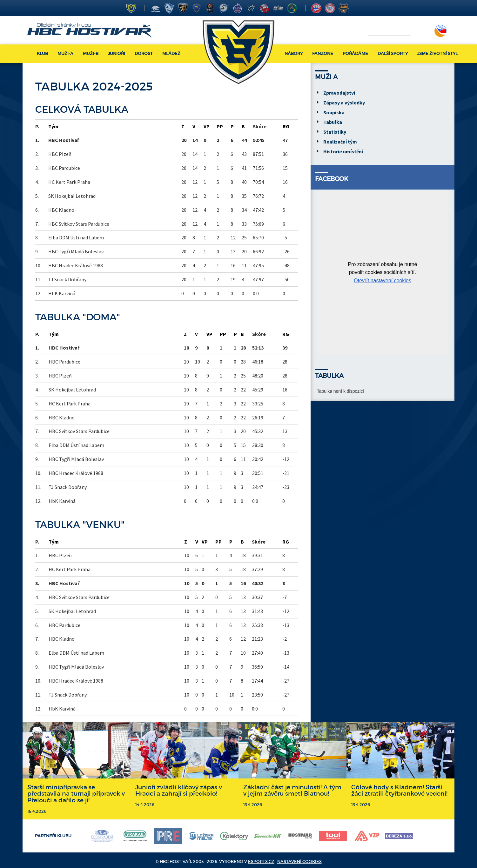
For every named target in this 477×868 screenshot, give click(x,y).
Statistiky (335, 132)
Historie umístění (343, 151)
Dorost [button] (144, 53)
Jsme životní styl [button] (437, 53)
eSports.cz (261, 861)
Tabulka (333, 122)
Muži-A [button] (65, 53)
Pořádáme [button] (355, 53)
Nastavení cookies (299, 861)
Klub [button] (42, 53)
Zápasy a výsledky (344, 103)
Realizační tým (340, 142)
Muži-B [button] (91, 53)
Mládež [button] (171, 53)
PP (220, 126)
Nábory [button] (294, 53)
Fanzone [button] (323, 53)
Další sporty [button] (393, 53)
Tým (53, 126)
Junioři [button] (117, 53)
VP (207, 126)
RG (286, 126)
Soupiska (334, 112)
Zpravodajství (339, 93)
